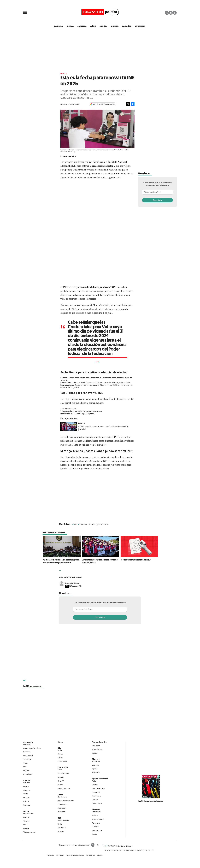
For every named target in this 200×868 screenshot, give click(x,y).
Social (60, 824)
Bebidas (95, 816)
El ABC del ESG (97, 750)
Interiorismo (62, 812)
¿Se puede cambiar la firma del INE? (135, 560)
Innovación (96, 746)
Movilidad (61, 832)
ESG (25, 767)
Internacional (28, 756)
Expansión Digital (72, 583)
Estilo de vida (62, 762)
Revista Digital (97, 804)
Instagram (171, 13)
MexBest (96, 810)
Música (60, 785)
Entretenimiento (63, 774)
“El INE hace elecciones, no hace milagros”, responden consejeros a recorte (60, 562)
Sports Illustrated (100, 779)
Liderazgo (96, 765)
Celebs (60, 758)
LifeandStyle (28, 775)
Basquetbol (96, 793)
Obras (25, 763)
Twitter (167, 13)
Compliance (62, 856)
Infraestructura (63, 805)
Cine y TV (61, 781)
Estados (26, 798)
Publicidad (54, 856)
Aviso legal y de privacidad (76, 856)
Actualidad (96, 762)
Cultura (60, 742)
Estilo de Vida (97, 831)
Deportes (61, 778)
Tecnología (27, 760)
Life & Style (63, 768)
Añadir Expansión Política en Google (104, 105)
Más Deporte (97, 796)
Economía (27, 752)
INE (75, 525)
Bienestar (96, 827)
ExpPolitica (90, 845)
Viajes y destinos (98, 820)
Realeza (26, 818)
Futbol (94, 781)
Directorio (98, 856)
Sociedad (127, 26)
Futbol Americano (98, 789)
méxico (72, 26)
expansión (139, 26)
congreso (83, 26)
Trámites (83, 525)
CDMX (94, 26)
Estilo (60, 770)
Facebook (175, 13)
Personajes (96, 823)
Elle (59, 748)
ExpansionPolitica (100, 845)
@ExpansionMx (75, 587)
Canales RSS (89, 856)
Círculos (26, 821)
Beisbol (95, 785)
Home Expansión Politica (32, 748)
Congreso (27, 790)
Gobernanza (62, 828)
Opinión (26, 802)
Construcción (63, 797)
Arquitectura (62, 808)
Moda (25, 825)
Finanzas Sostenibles (100, 742)
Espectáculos (28, 814)
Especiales (96, 773)
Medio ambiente (63, 821)
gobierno (60, 26)
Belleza (26, 829)
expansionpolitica (95, 845)
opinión (115, 26)
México (64, 74)
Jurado (95, 835)
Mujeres (26, 771)
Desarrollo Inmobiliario (66, 801)
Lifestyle (95, 800)
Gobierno (27, 783)
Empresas (27, 745)
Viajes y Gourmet (29, 832)
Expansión (28, 742)
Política (27, 781)
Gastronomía (97, 812)
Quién (26, 811)
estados (104, 26)
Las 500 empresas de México (151, 801)
